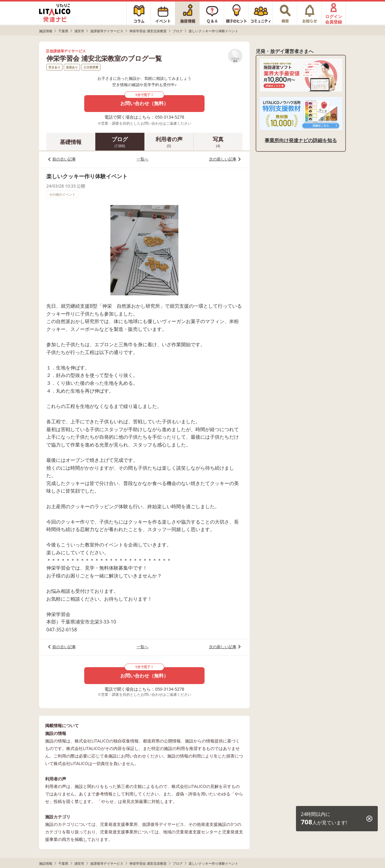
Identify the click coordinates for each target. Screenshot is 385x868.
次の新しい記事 (223, 159)
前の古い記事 (64, 159)
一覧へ (142, 159)
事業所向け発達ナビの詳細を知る (301, 140)
